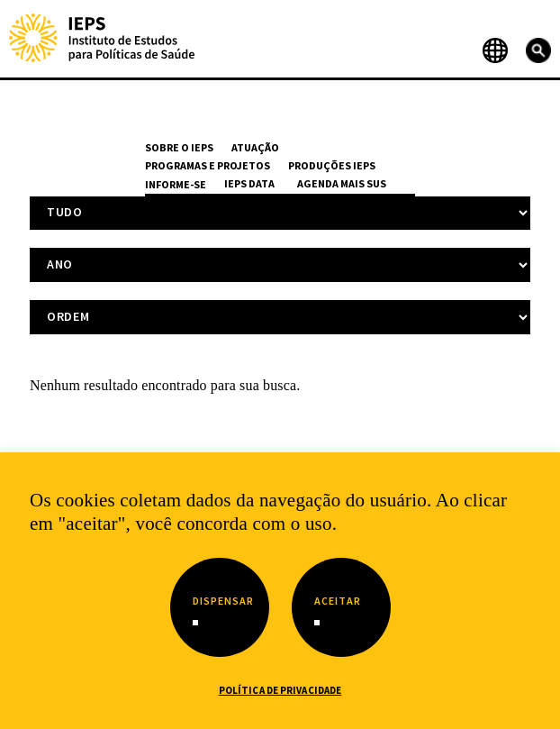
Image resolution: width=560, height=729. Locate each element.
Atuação (255, 147)
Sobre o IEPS (179, 147)
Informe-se (176, 184)
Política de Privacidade (280, 690)
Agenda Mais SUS (342, 183)
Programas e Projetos (208, 165)
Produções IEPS (332, 165)
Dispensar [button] (223, 601)
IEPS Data (249, 183)
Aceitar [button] (338, 601)
